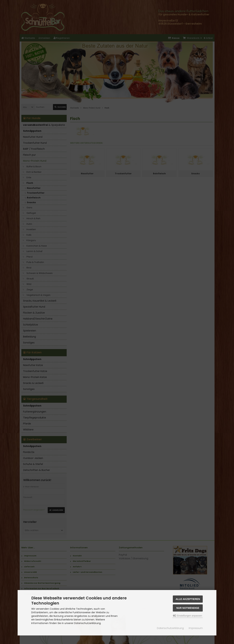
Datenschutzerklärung (170, 628)
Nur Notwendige (188, 608)
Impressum (196, 628)
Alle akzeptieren (188, 599)
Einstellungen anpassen (188, 616)
